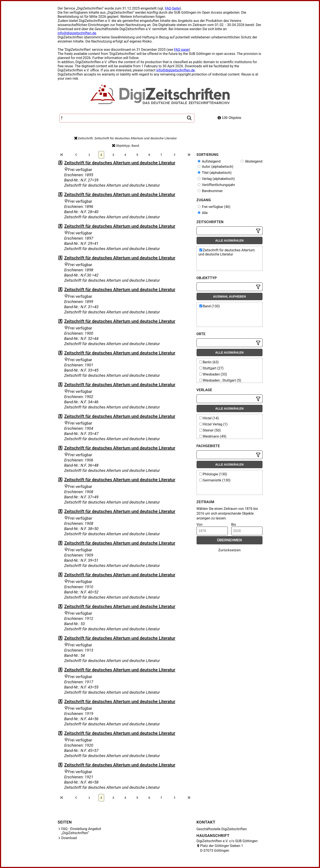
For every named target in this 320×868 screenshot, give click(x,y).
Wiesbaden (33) (213, 374)
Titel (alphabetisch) (215, 173)
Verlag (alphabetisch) (216, 179)
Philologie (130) (213, 474)
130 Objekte (229, 118)
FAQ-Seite (172, 8)
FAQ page (181, 50)
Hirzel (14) (209, 418)
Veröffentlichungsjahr (216, 185)
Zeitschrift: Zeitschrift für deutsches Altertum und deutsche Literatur (126, 138)
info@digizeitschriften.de (77, 33)
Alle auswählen (229, 240)
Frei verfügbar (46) (214, 207)
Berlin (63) (209, 362)
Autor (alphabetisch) (216, 167)
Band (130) (210, 306)
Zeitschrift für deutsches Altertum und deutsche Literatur (120, 163)
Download (69, 838)
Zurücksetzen (229, 550)
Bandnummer (210, 191)
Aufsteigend (209, 161)
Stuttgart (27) (212, 368)
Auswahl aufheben (230, 296)
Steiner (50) (210, 430)
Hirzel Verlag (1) (213, 424)
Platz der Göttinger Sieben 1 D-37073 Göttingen (222, 848)
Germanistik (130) (215, 480)
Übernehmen (229, 540)
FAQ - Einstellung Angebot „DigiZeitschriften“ (81, 831)
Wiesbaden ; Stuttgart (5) (220, 380)
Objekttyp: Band (126, 146)
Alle (203, 213)
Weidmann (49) (213, 436)
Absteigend (252, 161)
